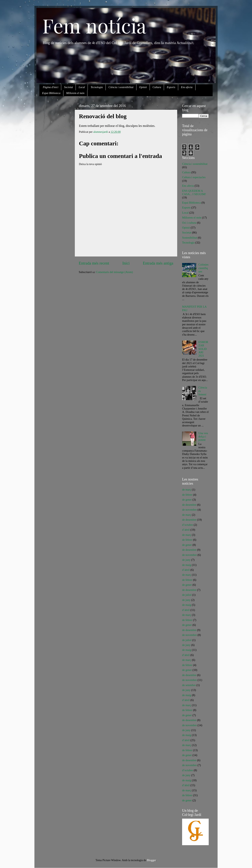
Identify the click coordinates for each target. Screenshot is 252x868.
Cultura (157, 87)
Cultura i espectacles (194, 177)
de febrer (187, 495)
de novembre (189, 510)
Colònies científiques (203, 268)
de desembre (189, 505)
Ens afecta (187, 87)
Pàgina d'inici (51, 87)
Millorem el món (75, 93)
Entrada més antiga (158, 263)
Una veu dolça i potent (203, 437)
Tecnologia (97, 87)
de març (187, 490)
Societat (68, 87)
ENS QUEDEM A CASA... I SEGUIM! (194, 192)
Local (82, 87)
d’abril (186, 530)
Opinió (143, 87)
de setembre (189, 685)
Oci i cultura (189, 223)
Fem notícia (94, 25)
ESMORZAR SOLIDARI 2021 (203, 349)
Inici (126, 263)
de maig (187, 565)
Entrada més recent (94, 263)
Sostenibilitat (190, 238)
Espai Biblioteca (51, 93)
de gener (187, 500)
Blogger (151, 860)
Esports (171, 87)
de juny (186, 560)
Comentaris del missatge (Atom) (114, 272)
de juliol (187, 595)
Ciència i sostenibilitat (121, 87)
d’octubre (188, 525)
